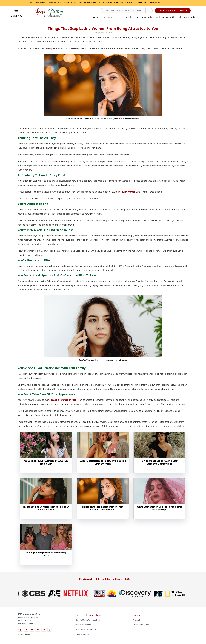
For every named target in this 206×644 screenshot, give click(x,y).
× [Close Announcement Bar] (192, 3)
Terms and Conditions (142, 625)
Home (96, 17)
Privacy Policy (138, 620)
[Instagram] (32, 629)
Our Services (109, 17)
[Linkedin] (44, 629)
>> (149, 2)
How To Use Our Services (86, 629)
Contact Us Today (83, 634)
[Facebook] (21, 629)
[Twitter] (26, 629)
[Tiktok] (50, 629)
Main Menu (16, 13)
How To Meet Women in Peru (88, 620)
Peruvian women (127, 192)
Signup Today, (173, 11)
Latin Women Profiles (166, 17)
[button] (123, 11)
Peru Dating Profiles (144, 17)
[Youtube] (38, 629)
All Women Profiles (188, 17)
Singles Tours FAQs (84, 625)
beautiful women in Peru (64, 400)
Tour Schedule (125, 17)
